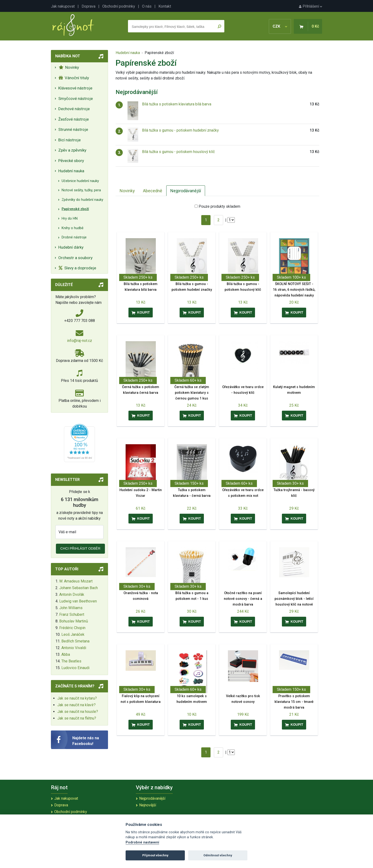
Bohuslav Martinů (74, 621)
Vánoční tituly (74, 78)
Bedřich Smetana (75, 641)
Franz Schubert (72, 614)
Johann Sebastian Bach (79, 588)
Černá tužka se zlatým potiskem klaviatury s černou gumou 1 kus (192, 393)
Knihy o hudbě (73, 228)
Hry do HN (70, 219)
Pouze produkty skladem (219, 206)
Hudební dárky (71, 247)
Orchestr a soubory (75, 258)
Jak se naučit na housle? (78, 712)
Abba (66, 654)
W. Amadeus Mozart (76, 581)
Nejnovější (148, 805)
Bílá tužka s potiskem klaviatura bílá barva (177, 104)
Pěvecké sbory (71, 161)
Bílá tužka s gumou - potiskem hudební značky (180, 130)
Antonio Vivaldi (74, 648)
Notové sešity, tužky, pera (81, 190)
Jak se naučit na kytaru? (77, 698)
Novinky (69, 67)
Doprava (88, 6)
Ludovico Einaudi (75, 668)
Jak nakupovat (63, 6)
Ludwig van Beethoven (78, 601)
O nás (147, 6)
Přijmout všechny (155, 855)
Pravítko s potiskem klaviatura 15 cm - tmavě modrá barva (294, 702)
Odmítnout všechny (218, 855)
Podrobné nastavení (142, 842)
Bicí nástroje (69, 140)
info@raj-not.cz (80, 341)
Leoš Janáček (73, 634)
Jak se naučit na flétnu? (77, 718)
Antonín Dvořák (72, 594)
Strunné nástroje (73, 129)
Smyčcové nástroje (76, 99)
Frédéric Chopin (72, 628)
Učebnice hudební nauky (80, 181)
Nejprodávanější (186, 191)
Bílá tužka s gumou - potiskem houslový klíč (178, 152)
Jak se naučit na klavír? (76, 705)
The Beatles (71, 661)
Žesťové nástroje (74, 119)
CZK (280, 26)
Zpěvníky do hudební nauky (82, 200)
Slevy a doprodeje (77, 268)
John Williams (71, 608)
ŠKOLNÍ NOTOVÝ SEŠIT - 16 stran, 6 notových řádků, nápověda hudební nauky (294, 290)
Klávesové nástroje (75, 88)
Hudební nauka (71, 171)
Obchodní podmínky (119, 6)
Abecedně (153, 191)
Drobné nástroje (74, 237)
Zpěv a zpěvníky (72, 150)
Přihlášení (310, 6)
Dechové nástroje (74, 109)
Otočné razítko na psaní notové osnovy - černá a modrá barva (243, 599)
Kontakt (165, 6)
